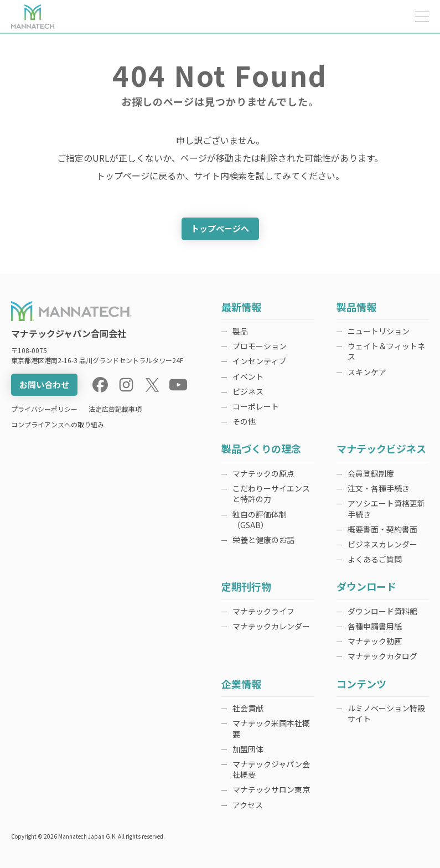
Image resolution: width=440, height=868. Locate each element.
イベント (248, 376)
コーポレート (256, 406)
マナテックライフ (263, 611)
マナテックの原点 (263, 473)
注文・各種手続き (379, 488)
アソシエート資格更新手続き (386, 508)
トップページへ (220, 228)
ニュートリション (379, 331)
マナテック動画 (375, 641)
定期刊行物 (246, 587)
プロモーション (260, 346)
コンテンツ (361, 684)
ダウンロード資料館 (382, 611)
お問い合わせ (44, 384)
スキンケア (367, 372)
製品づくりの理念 (261, 449)
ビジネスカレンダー (382, 544)
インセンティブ (259, 361)
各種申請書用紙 (375, 626)
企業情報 (241, 684)
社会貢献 (248, 708)
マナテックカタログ (382, 656)
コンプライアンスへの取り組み (58, 424)
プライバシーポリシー (44, 409)
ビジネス (248, 391)
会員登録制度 (371, 473)
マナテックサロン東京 (271, 789)
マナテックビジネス (381, 449)
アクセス (248, 805)
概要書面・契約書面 (382, 529)
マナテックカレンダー (271, 626)
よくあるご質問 (375, 559)
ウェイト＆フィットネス (386, 351)
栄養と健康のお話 (263, 540)
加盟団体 (248, 749)
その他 (244, 421)
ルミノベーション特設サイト (386, 713)
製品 (240, 331)
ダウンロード (366, 587)
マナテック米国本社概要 (271, 728)
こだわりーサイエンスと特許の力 (271, 494)
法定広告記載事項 (115, 409)
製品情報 (356, 308)
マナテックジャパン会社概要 (271, 769)
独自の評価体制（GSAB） (260, 520)
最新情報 (241, 308)
